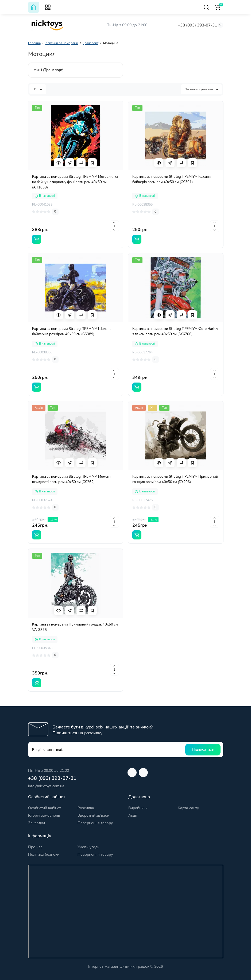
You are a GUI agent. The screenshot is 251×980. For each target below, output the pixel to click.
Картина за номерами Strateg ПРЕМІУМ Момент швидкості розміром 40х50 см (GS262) (72, 479)
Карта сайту (188, 808)
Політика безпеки (44, 854)
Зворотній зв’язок (93, 815)
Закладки (36, 823)
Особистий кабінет (45, 808)
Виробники (138, 808)
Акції (132, 815)
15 (38, 89)
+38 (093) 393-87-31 (197, 25)
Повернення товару (95, 823)
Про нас (35, 847)
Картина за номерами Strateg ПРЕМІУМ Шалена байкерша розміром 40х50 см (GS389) (72, 331)
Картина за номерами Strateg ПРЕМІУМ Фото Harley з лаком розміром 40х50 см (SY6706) (175, 331)
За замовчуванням (201, 89)
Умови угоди (88, 847)
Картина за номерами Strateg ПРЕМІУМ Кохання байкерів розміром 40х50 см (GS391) (172, 179)
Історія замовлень (44, 815)
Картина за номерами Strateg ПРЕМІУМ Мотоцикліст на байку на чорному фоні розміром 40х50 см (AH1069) (75, 182)
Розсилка (86, 808)
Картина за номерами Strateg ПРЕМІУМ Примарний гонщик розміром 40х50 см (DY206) (175, 479)
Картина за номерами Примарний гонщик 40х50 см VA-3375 (75, 627)
